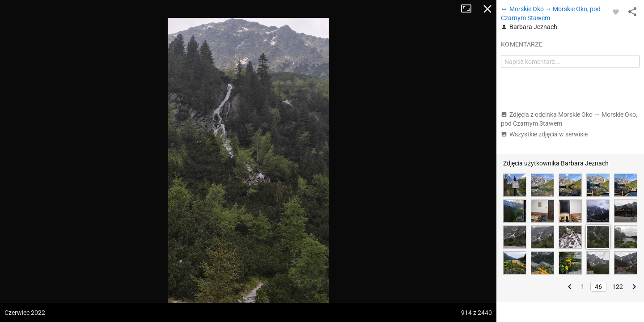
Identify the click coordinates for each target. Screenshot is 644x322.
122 (618, 287)
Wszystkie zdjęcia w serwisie (544, 134)
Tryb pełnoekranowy (470, 9)
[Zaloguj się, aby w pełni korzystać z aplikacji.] (616, 12)
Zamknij (487, 9)
